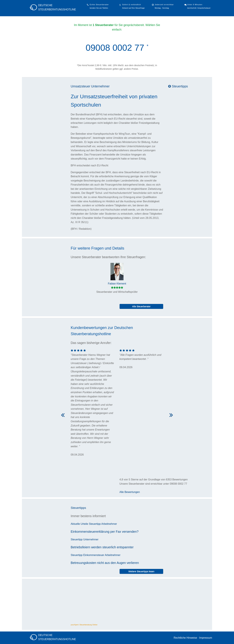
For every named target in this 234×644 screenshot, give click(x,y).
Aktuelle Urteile (79, 524)
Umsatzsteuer (80, 86)
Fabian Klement (117, 284)
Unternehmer (100, 86)
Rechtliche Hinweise (185, 638)
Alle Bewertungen (130, 492)
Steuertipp (95, 524)
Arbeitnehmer (109, 524)
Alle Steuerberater (141, 306)
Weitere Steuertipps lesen (141, 571)
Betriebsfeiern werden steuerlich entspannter (102, 547)
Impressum (206, 638)
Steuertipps (178, 86)
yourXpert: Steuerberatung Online (84, 625)
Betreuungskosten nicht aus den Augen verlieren (105, 563)
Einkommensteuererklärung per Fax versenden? (105, 532)
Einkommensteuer (94, 555)
